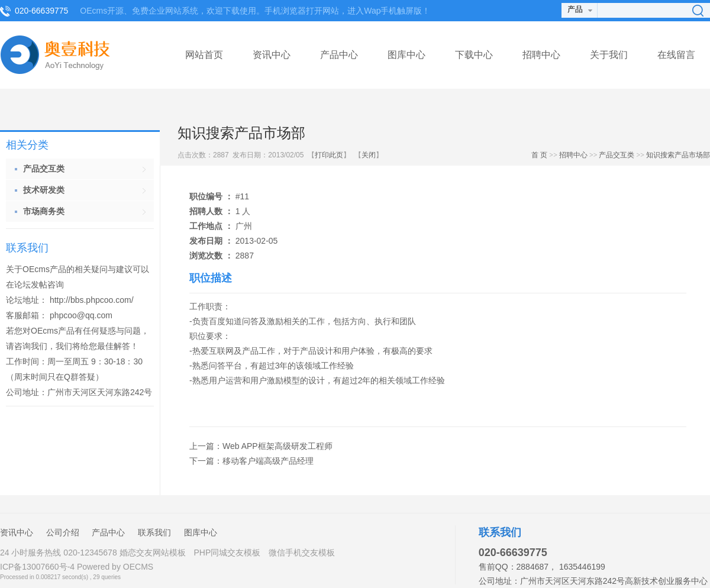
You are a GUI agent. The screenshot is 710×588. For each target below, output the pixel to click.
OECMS (138, 567)
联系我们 (154, 532)
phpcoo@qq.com (81, 315)
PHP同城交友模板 (227, 553)
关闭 (369, 155)
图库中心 (406, 55)
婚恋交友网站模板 (153, 553)
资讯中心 (272, 55)
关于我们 (609, 55)
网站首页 (204, 55)
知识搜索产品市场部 (678, 155)
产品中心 (339, 55)
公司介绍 (63, 532)
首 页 (539, 155)
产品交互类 (617, 155)
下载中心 (474, 55)
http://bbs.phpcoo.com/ (92, 300)
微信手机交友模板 (302, 553)
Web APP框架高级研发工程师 (277, 446)
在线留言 (676, 55)
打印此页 (329, 155)
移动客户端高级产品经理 (268, 461)
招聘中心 (541, 55)
